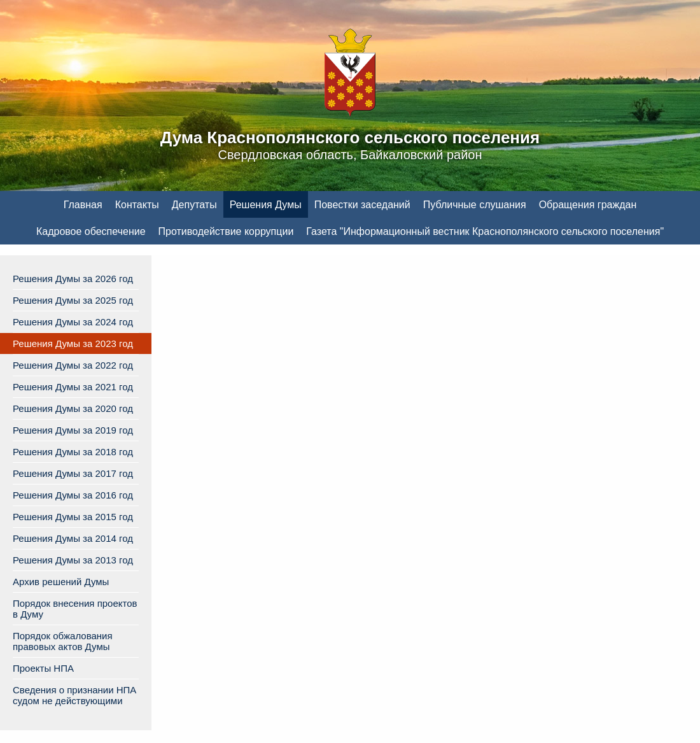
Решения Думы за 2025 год (73, 300)
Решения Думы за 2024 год (73, 322)
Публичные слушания (475, 205)
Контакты (137, 205)
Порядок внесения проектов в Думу (75, 609)
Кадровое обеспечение (91, 231)
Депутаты (194, 205)
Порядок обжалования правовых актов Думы (63, 641)
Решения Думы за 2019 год (73, 430)
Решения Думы (266, 205)
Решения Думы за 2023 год (73, 343)
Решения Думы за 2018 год (73, 452)
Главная (83, 205)
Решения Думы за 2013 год (73, 560)
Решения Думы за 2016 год (73, 495)
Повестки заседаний (362, 205)
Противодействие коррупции (226, 231)
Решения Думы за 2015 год (73, 517)
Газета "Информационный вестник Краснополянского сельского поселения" (485, 231)
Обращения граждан (588, 205)
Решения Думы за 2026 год (73, 279)
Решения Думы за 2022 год (73, 365)
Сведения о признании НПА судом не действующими (74, 695)
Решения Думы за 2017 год (73, 473)
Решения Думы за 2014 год (73, 538)
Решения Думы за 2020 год (73, 408)
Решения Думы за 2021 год (73, 387)
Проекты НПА (43, 668)
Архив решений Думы (61, 582)
